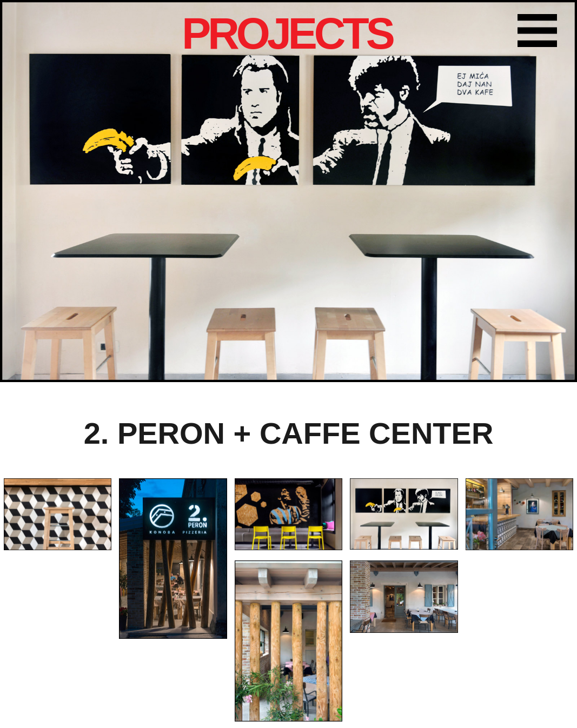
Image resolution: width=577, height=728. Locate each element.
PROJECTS (287, 34)
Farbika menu (542, 32)
